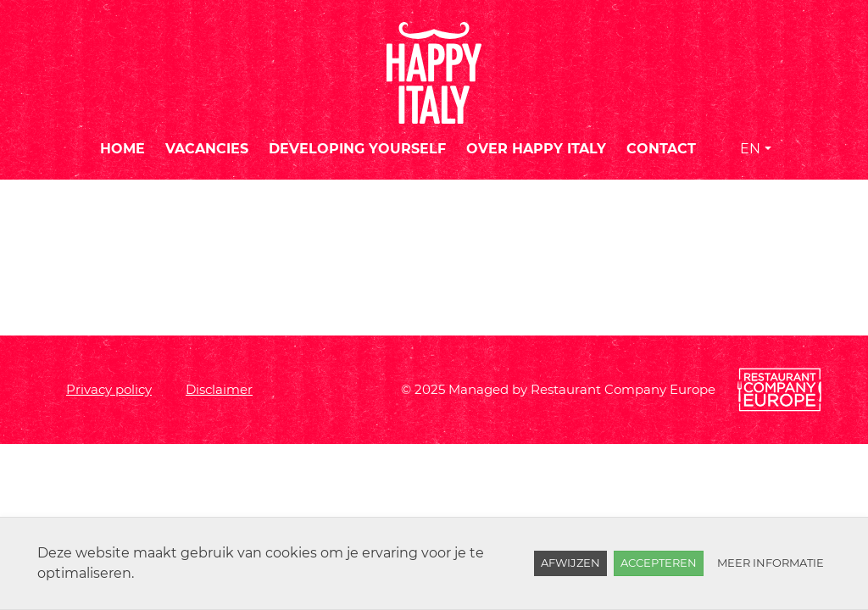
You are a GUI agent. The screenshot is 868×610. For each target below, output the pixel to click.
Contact (661, 149)
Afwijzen (570, 563)
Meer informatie (771, 563)
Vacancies (207, 149)
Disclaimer (219, 389)
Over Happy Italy (536, 149)
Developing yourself (357, 149)
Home (122, 149)
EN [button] (750, 149)
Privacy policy (109, 389)
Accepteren (659, 563)
